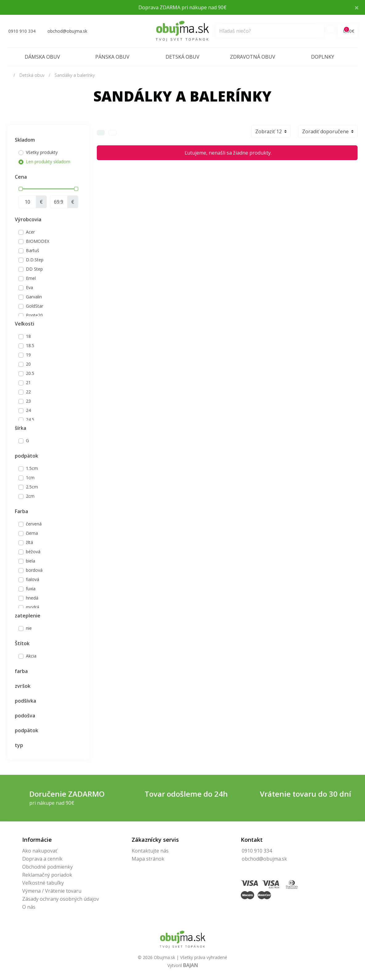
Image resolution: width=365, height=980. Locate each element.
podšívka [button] (25, 701)
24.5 (30, 419)
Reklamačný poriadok (47, 875)
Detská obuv (182, 57)
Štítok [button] (22, 643)
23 (28, 401)
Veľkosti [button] (25, 324)
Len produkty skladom (48, 162)
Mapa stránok (148, 859)
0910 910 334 (257, 851)
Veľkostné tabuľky (43, 883)
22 (28, 392)
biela (31, 561)
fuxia (31, 589)
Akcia (31, 656)
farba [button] (21, 671)
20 (28, 364)
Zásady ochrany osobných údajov (61, 899)
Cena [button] (21, 177)
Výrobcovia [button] (28, 219)
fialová (33, 579)
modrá (33, 607)
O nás (29, 907)
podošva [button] (25, 716)
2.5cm (32, 487)
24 (28, 410)
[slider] (21, 189)
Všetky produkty (42, 152)
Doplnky (323, 57)
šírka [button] (21, 428)
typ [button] (19, 745)
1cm (30, 478)
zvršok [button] (23, 686)
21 (28, 382)
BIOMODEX (38, 241)
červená (34, 524)
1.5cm (32, 468)
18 (28, 336)
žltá (29, 542)
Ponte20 (34, 315)
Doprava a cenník (42, 859)
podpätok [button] (27, 456)
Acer (30, 232)
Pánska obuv (112, 57)
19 (28, 355)
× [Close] (357, 7)
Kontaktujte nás (150, 851)
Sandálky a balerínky (75, 75)
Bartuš (33, 250)
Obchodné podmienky (47, 867)
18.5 (30, 345)
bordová (34, 570)
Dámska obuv (42, 57)
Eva (29, 287)
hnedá (32, 598)
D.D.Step (35, 260)
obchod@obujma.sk (264, 859)
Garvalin (34, 297)
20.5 (30, 373)
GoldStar (35, 306)
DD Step (34, 269)
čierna (32, 533)
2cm (30, 496)
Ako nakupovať (40, 851)
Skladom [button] (25, 140)
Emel (31, 278)
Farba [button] (21, 511)
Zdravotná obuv (253, 57)
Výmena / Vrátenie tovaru (52, 891)
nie (29, 628)
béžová (33, 552)
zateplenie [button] (28, 616)
